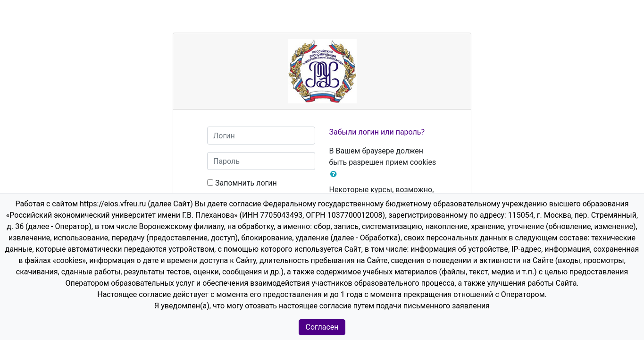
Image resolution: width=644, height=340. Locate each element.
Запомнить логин (246, 183)
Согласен (322, 327)
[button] (335, 174)
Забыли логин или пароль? (377, 132)
